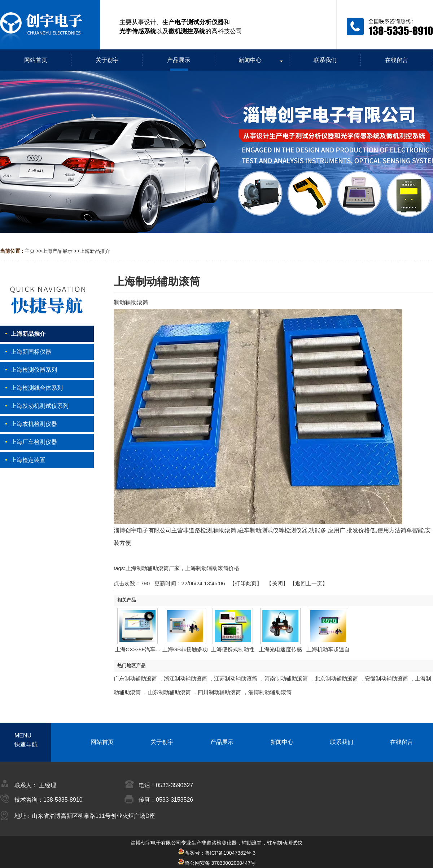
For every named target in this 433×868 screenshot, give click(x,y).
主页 (30, 251)
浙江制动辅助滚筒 (185, 678)
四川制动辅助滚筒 (219, 692)
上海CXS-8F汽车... (137, 649)
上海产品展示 (57, 251)
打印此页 (246, 583)
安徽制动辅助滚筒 (386, 678)
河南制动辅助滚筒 (286, 678)
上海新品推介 (95, 251)
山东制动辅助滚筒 (169, 692)
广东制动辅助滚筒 (135, 678)
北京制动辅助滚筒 (336, 678)
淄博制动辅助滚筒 (270, 692)
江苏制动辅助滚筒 (236, 678)
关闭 (277, 583)
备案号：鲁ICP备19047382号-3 (216, 853)
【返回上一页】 (309, 583)
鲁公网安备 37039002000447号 (217, 863)
